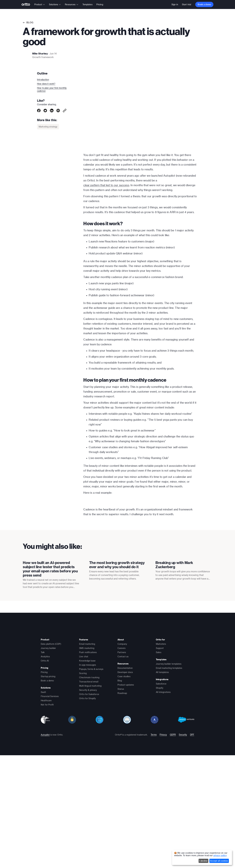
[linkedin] (52, 111)
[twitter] (45, 111)
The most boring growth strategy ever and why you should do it (117, 685)
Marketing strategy (48, 127)
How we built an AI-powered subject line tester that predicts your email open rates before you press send (50, 690)
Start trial (187, 4)
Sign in (175, 4)
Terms (154, 855)
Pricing (100, 4)
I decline (203, 861)
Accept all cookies (219, 861)
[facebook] (39, 111)
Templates (87, 4)
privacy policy (220, 855)
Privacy (163, 855)
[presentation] (51, 660)
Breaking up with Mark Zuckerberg (174, 685)
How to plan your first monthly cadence (52, 89)
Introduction (43, 79)
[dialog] (202, 858)
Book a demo (204, 4)
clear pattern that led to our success (106, 185)
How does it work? (46, 84)
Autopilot (45, 855)
